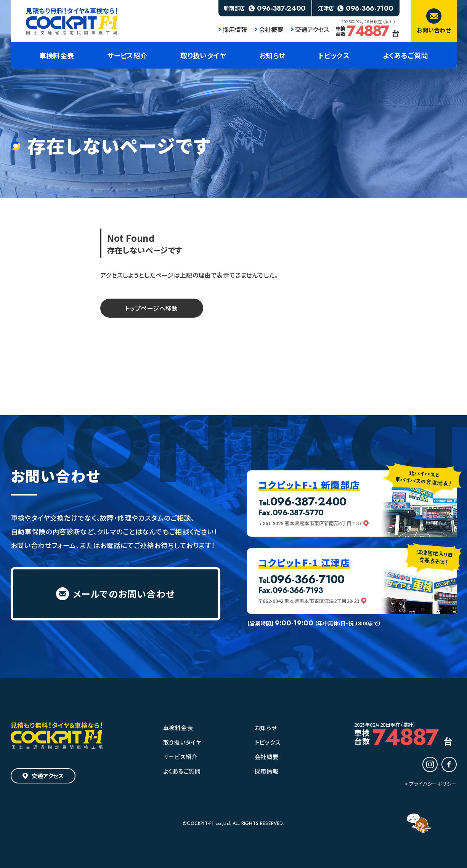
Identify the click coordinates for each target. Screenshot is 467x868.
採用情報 (233, 29)
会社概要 (269, 29)
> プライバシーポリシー (431, 784)
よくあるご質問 (182, 771)
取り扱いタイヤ (182, 742)
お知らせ (266, 728)
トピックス (268, 742)
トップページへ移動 (152, 308)
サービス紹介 (181, 757)
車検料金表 (178, 728)
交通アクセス (310, 29)
